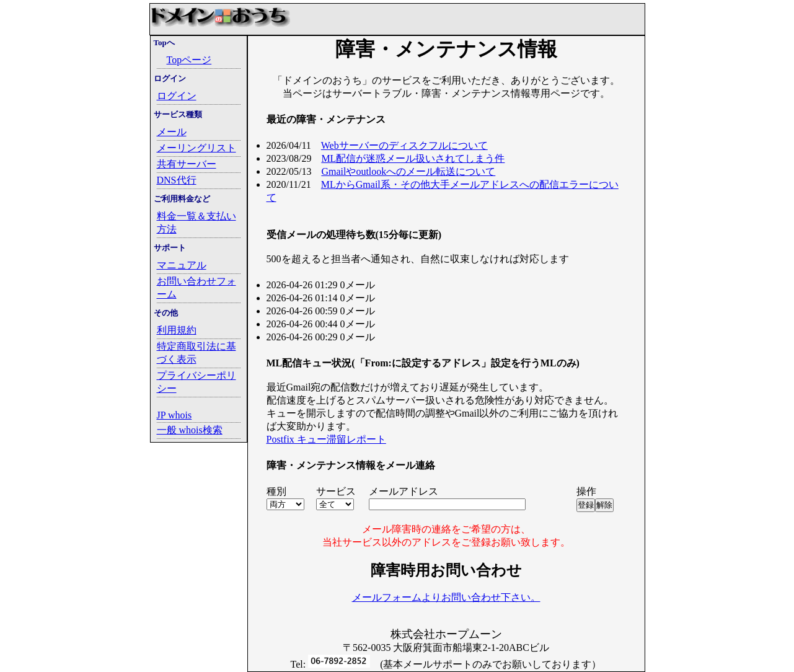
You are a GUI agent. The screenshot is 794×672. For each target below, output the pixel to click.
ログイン (177, 96)
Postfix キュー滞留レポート (326, 439)
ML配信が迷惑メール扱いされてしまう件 (413, 158)
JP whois (174, 415)
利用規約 (177, 330)
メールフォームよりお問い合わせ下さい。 (446, 597)
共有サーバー (187, 164)
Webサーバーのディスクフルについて (404, 145)
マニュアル (182, 265)
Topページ (189, 60)
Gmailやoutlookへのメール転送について (408, 171)
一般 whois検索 (190, 430)
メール (172, 132)
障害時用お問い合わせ (446, 570)
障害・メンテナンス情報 (446, 49)
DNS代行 (177, 180)
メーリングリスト (196, 148)
